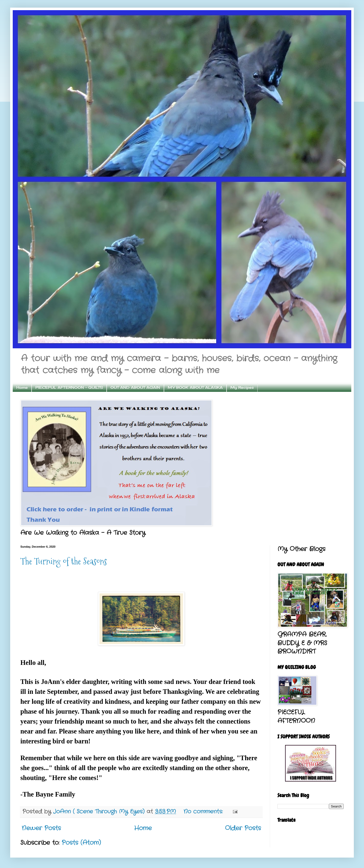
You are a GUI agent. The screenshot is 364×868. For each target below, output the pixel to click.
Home (22, 387)
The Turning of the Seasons (64, 561)
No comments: (204, 812)
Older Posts (243, 828)
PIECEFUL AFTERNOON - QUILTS (69, 387)
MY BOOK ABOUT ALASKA (195, 387)
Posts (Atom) (81, 843)
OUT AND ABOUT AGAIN (135, 387)
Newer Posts (41, 828)
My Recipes (242, 387)
